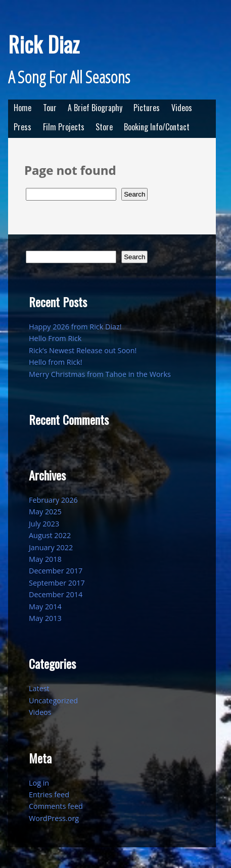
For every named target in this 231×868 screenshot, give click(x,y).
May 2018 (45, 559)
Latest (39, 688)
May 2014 (45, 607)
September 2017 (57, 583)
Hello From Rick (55, 338)
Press (22, 127)
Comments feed (56, 806)
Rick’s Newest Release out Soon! (83, 350)
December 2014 (56, 594)
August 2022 (50, 535)
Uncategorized (53, 701)
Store (104, 127)
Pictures (147, 108)
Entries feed (49, 794)
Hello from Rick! (56, 362)
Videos (182, 108)
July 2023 (44, 524)
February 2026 (53, 500)
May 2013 (45, 618)
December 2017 (56, 571)
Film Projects (64, 127)
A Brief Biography (95, 108)
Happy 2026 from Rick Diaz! (75, 327)
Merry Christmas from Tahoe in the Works (100, 374)
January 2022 (51, 547)
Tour (50, 108)
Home (22, 108)
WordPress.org (54, 818)
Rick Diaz (44, 44)
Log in (39, 783)
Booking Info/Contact (157, 127)
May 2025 (45, 512)
